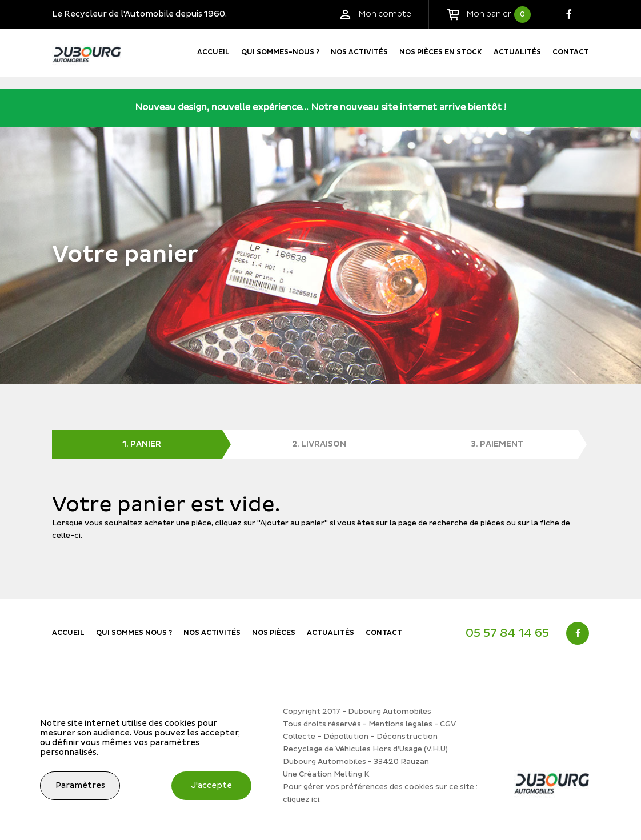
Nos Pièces (274, 633)
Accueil (213, 52)
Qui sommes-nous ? (280, 52)
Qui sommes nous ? (134, 633)
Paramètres (80, 785)
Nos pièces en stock (441, 52)
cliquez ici (301, 799)
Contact (571, 52)
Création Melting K (334, 774)
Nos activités (359, 52)
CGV (448, 724)
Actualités (517, 52)
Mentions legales (400, 724)
